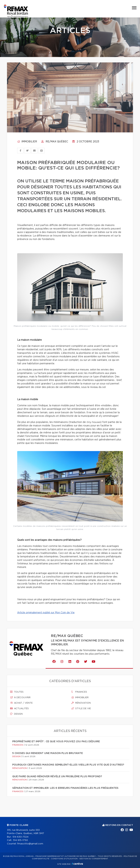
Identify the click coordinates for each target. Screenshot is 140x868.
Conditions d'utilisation (64, 859)
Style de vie (81, 708)
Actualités (19, 708)
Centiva (77, 864)
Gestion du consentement (94, 859)
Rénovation (81, 703)
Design (16, 714)
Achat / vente (21, 703)
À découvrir (20, 697)
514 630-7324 (20, 837)
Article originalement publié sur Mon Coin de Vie (46, 613)
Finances (79, 692)
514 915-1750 (20, 840)
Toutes (17, 692)
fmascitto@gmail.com (30, 844)
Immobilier (27, 142)
